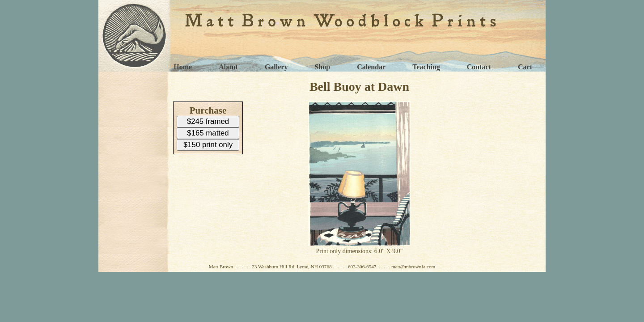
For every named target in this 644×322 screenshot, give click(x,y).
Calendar (371, 67)
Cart (525, 67)
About (228, 67)
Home (183, 67)
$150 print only (208, 145)
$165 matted (208, 133)
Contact (479, 67)
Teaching (426, 67)
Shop (322, 67)
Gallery (276, 67)
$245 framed (208, 121)
